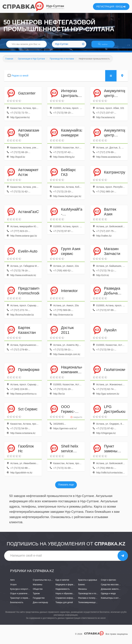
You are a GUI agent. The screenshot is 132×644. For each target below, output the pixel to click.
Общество (38, 591)
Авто (12, 582)
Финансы (82, 591)
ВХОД (121, 7)
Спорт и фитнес (109, 582)
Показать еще (66, 487)
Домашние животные (111, 591)
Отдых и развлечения (20, 596)
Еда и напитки (62, 582)
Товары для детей (64, 604)
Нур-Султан (55, 6)
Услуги (13, 587)
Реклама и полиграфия (89, 600)
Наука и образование (66, 596)
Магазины (38, 587)
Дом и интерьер (40, 604)
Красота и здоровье (88, 582)
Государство (39, 600)
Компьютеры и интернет (112, 600)
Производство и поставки (90, 596)
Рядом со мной (20, 78)
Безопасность (17, 604)
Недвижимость (63, 591)
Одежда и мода (108, 596)
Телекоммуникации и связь (91, 604)
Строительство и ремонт (45, 582)
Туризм (36, 596)
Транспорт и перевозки (21, 600)
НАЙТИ (104, 45)
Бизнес (82, 587)
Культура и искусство (20, 591)
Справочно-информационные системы (74, 600)
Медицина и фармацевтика (69, 587)
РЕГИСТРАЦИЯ (105, 7)
